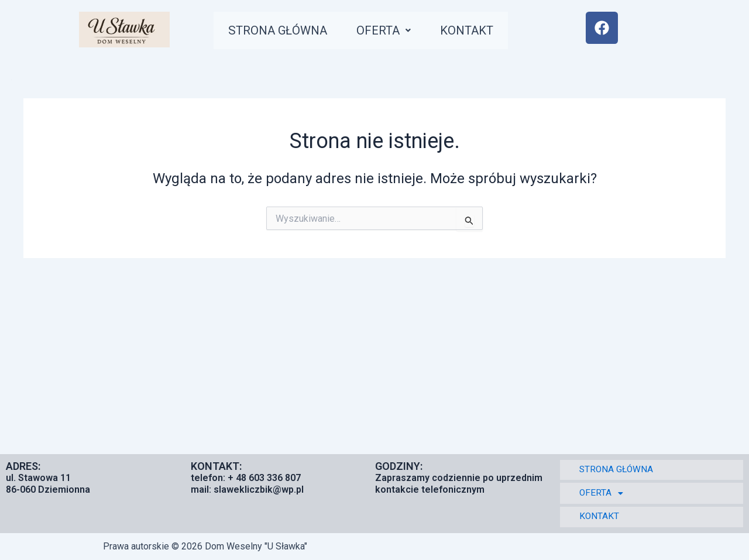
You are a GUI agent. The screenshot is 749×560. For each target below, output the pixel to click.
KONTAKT (487, 33)
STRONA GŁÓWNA (284, 33)
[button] (398, 33)
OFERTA (398, 33)
